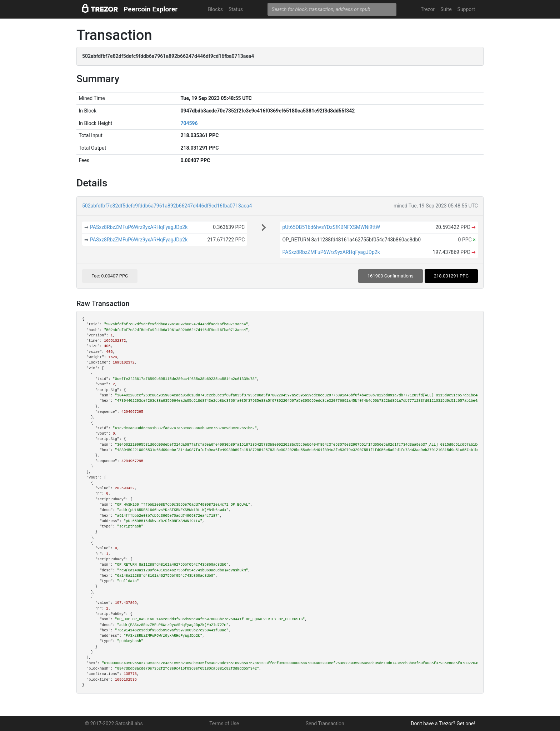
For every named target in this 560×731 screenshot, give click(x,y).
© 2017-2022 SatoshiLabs (114, 724)
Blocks (215, 9)
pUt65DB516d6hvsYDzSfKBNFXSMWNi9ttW (331, 227)
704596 (189, 123)
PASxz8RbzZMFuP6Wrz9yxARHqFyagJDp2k (139, 227)
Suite (446, 9)
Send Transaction (325, 724)
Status (236, 9)
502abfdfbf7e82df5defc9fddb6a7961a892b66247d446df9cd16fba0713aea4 (167, 206)
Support (466, 9)
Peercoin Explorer (151, 9)
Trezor (428, 9)
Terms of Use (224, 724)
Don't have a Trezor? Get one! (443, 724)
